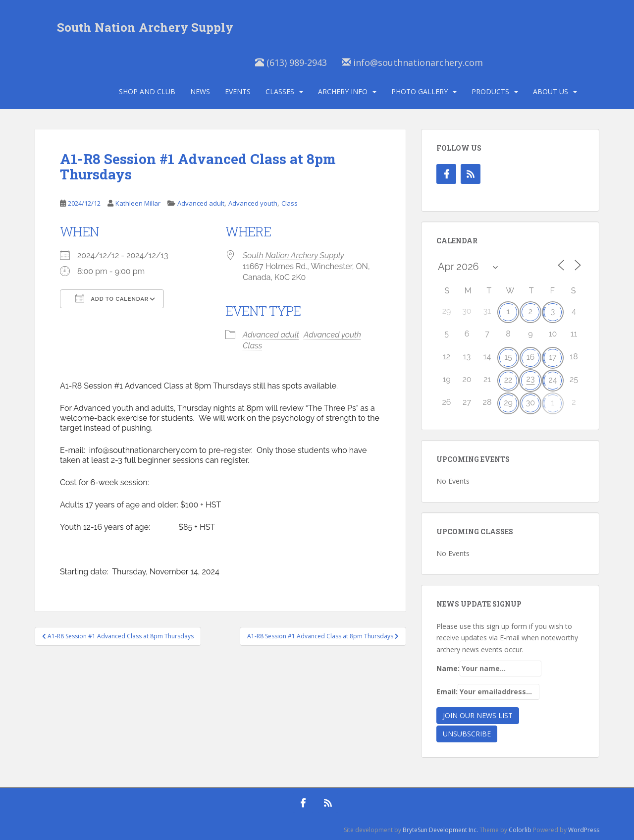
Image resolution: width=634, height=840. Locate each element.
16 (531, 357)
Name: (489, 669)
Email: (488, 692)
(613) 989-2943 (291, 62)
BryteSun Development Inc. (440, 830)
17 (553, 357)
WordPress (584, 830)
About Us (551, 91)
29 (508, 403)
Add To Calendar (112, 298)
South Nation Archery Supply (145, 27)
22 (508, 380)
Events (238, 91)
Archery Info (343, 91)
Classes (280, 91)
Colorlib (520, 830)
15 (508, 357)
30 (530, 403)
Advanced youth (253, 203)
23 (531, 379)
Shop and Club (147, 91)
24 (553, 380)
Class (290, 203)
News (200, 91)
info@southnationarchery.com (412, 62)
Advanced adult (201, 203)
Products (490, 91)
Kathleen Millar (138, 203)
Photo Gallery (420, 91)
